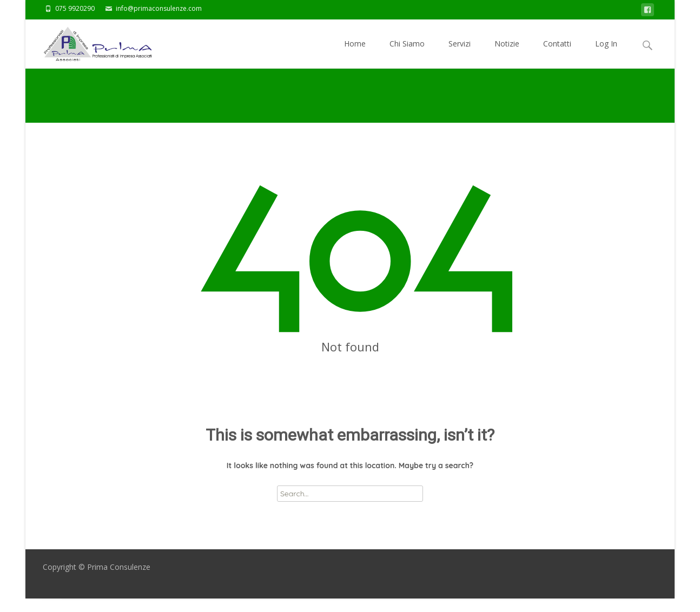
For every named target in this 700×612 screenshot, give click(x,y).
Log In (606, 53)
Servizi (460, 53)
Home (355, 53)
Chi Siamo (407, 53)
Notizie (507, 53)
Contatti (557, 53)
